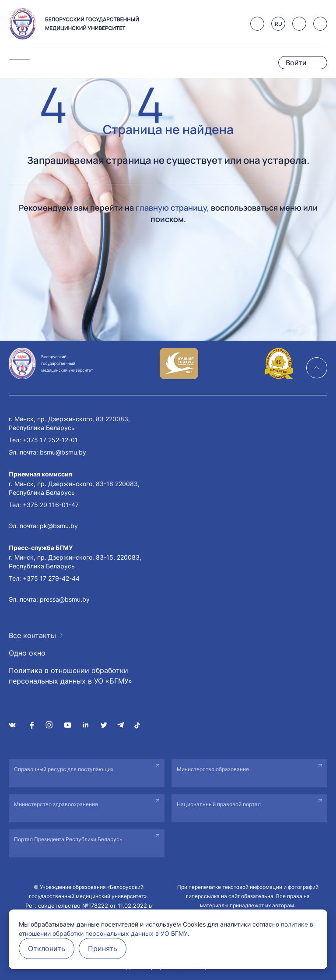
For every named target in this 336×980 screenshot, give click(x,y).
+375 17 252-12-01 (50, 440)
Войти (296, 63)
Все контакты (32, 635)
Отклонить (47, 948)
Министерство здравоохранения (56, 804)
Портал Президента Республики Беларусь (68, 839)
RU (278, 24)
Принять (103, 948)
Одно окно (27, 653)
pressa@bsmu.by (65, 599)
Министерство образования (213, 769)
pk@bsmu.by (59, 526)
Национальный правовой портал (219, 804)
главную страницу (171, 208)
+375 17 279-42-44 (51, 578)
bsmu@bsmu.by (63, 452)
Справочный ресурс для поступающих (64, 769)
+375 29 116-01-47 (51, 505)
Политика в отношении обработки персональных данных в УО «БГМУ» (70, 676)
